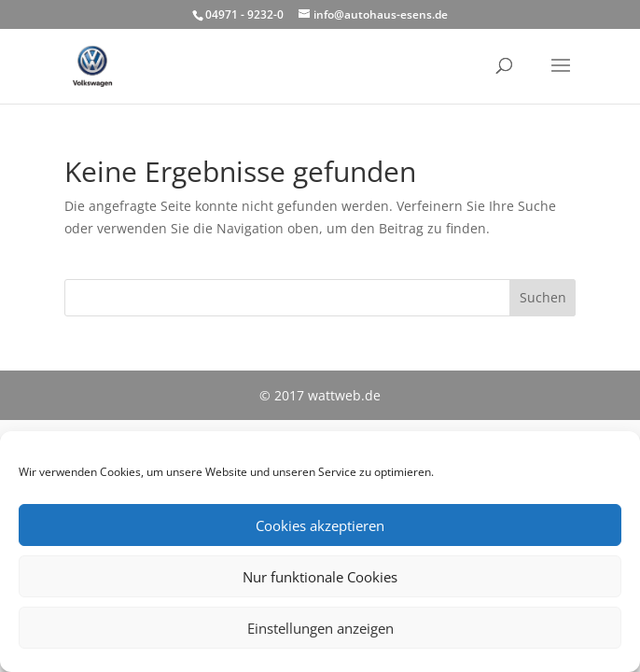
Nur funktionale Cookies (320, 577)
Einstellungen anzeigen (320, 628)
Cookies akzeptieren (320, 525)
